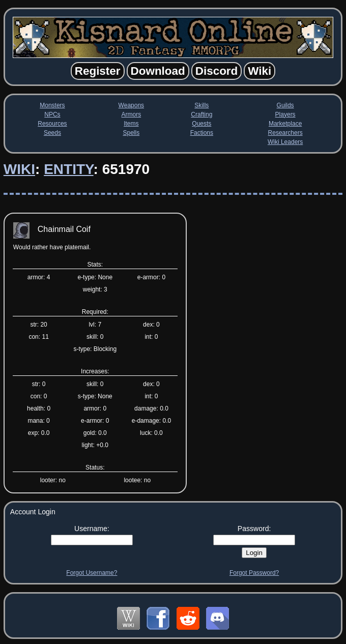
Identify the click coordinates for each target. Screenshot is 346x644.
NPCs (52, 114)
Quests (201, 124)
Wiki (19, 169)
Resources (52, 124)
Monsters (52, 105)
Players (285, 114)
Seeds (52, 133)
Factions (202, 133)
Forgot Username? (92, 573)
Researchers (285, 133)
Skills (201, 105)
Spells (131, 133)
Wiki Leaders (285, 142)
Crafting (201, 114)
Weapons (131, 105)
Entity (68, 169)
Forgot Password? (254, 573)
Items (131, 124)
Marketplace (285, 124)
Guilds (285, 105)
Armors (132, 114)
